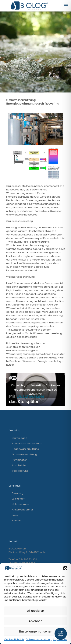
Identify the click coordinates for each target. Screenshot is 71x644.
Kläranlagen (20, 438)
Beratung (18, 493)
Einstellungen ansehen (35, 631)
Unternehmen (20, 504)
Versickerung (20, 471)
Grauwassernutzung (24, 454)
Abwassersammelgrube (27, 443)
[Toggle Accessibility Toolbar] (61, 634)
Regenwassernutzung (25, 449)
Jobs (15, 515)
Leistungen (19, 499)
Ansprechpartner (23, 510)
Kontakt (17, 521)
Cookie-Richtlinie (14, 639)
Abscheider (19, 465)
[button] (65, 568)
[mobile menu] (66, 6)
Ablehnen (36, 621)
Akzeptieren (36, 611)
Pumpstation (20, 460)
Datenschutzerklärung (39, 639)
